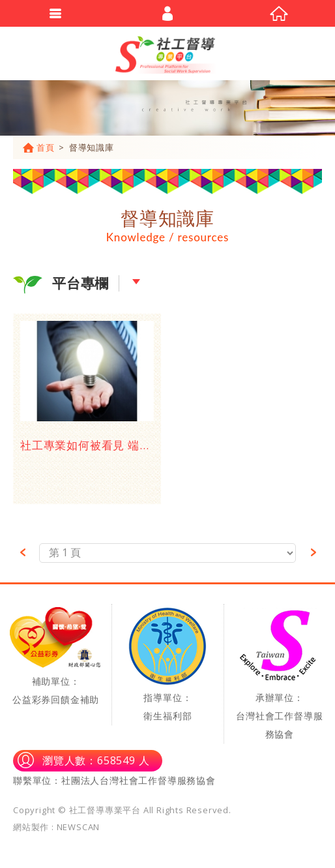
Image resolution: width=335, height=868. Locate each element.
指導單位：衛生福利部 (167, 665)
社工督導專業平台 (167, 53)
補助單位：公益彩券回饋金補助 (56, 656)
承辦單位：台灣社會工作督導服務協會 (280, 674)
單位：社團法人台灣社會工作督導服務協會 (124, 780)
